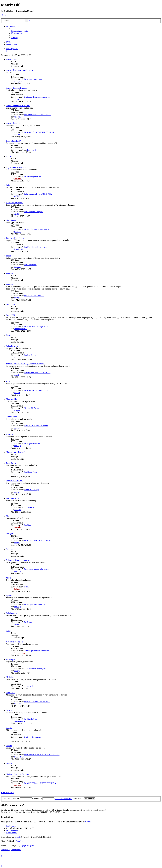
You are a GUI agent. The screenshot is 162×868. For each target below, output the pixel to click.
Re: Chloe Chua (30, 472)
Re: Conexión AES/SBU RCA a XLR (39, 132)
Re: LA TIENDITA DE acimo (36, 426)
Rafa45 (88, 822)
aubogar (17, 81)
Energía (9, 728)
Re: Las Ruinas (30, 355)
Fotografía (10, 534)
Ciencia (9, 710)
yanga (30, 686)
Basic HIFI (10, 304)
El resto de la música (14, 481)
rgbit (16, 214)
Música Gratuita (12, 498)
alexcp (17, 99)
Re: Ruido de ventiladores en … (37, 97)
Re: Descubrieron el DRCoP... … (37, 373)
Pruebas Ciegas (12, 59)
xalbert (17, 117)
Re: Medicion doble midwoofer (37, 247)
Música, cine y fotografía (16, 452)
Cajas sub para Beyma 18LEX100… (39, 194)
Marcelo (17, 179)
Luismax (18, 589)
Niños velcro (29, 507)
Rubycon (31, 150)
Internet (9, 746)
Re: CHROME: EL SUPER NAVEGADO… (42, 755)
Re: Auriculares (30, 265)
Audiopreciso (19, 653)
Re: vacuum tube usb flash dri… (37, 702)
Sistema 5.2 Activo (32, 408)
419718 (17, 196)
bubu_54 (18, 510)
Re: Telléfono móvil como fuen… (38, 115)
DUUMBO (19, 757)
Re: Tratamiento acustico (34, 296)
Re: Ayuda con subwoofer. (35, 79)
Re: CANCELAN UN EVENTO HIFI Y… (41, 783)
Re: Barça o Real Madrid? (34, 604)
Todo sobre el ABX (14, 141)
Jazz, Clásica (11, 463)
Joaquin (17, 410)
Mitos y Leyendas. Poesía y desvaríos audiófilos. (25, 364)
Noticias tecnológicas (15, 642)
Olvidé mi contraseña (63, 799)
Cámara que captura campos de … (38, 651)
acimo (17, 357)
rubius (17, 624)
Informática (11, 693)
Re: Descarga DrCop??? (34, 176)
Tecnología (10, 659)
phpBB (18, 837)
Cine (8, 516)
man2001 (18, 704)
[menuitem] (19, 31)
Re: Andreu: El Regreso (34, 212)
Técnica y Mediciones (15, 238)
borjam (17, 134)
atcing (17, 298)
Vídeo (8, 381)
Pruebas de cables (13, 123)
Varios (9, 256)
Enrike (17, 446)
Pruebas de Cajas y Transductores (19, 70)
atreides (17, 375)
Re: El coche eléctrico (33, 737)
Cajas (8, 185)
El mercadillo (11, 399)
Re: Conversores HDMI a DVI (36, 390)
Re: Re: (27, 587)
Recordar (78, 799)
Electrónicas (11, 220)
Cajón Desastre (12, 346)
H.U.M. (9, 156)
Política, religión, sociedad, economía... (22, 560)
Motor (8, 578)
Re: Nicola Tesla (31, 719)
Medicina (10, 677)
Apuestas (10, 595)
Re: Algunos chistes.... (33, 443)
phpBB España (28, 845)
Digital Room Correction (16, 167)
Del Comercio (12, 613)
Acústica (9, 273)
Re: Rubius (29, 622)
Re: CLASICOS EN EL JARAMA (38, 540)
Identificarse (7, 793)
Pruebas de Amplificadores (17, 88)
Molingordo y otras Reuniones (18, 774)
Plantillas (20, 841)
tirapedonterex (20, 329)
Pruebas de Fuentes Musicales (18, 106)
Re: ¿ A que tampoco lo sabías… (37, 569)
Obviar (4, 15)
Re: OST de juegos (32, 490)
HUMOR (10, 434)
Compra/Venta (12, 417)
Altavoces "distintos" (14, 203)
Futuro (9, 631)
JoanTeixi (18, 249)
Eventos (9, 763)
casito (16, 543)
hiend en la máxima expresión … (37, 668)
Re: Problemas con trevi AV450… (38, 229)
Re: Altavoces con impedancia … (37, 326)
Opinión (9, 549)
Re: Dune (28, 525)
